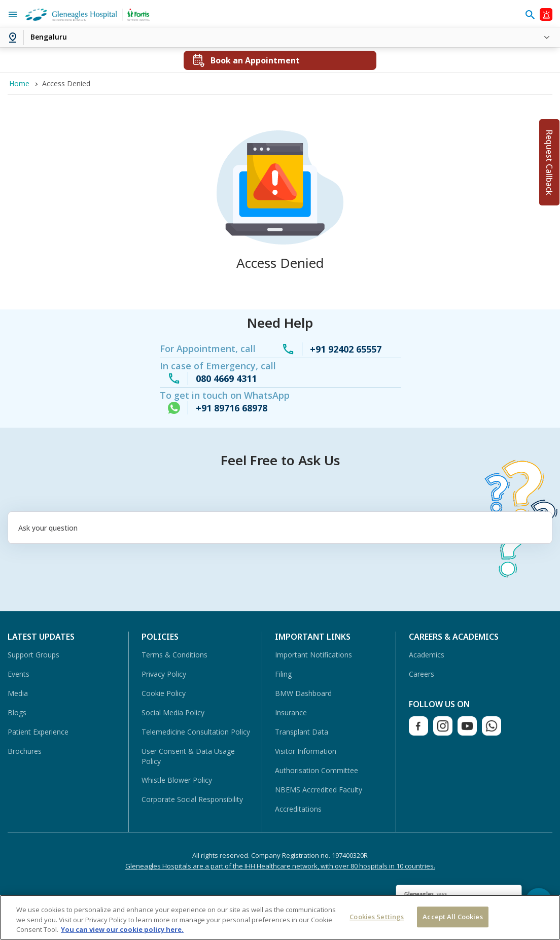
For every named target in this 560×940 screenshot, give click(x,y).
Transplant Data (302, 732)
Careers (422, 674)
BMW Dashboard (303, 693)
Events (19, 674)
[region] (280, 917)
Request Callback (549, 162)
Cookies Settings (377, 917)
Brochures (25, 751)
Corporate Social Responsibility (192, 799)
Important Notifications (313, 655)
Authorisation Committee (317, 770)
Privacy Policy (164, 674)
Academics (427, 655)
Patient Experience (38, 732)
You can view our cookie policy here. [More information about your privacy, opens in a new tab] (122, 929)
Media (18, 693)
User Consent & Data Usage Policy (188, 756)
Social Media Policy (173, 712)
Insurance (291, 712)
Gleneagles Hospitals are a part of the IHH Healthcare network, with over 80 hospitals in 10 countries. (280, 866)
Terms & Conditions (174, 655)
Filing (283, 674)
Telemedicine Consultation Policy (196, 732)
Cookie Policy (164, 693)
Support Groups (33, 655)
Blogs (17, 712)
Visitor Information (306, 751)
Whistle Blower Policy (177, 780)
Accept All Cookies (452, 917)
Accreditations (298, 809)
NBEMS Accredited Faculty (319, 790)
